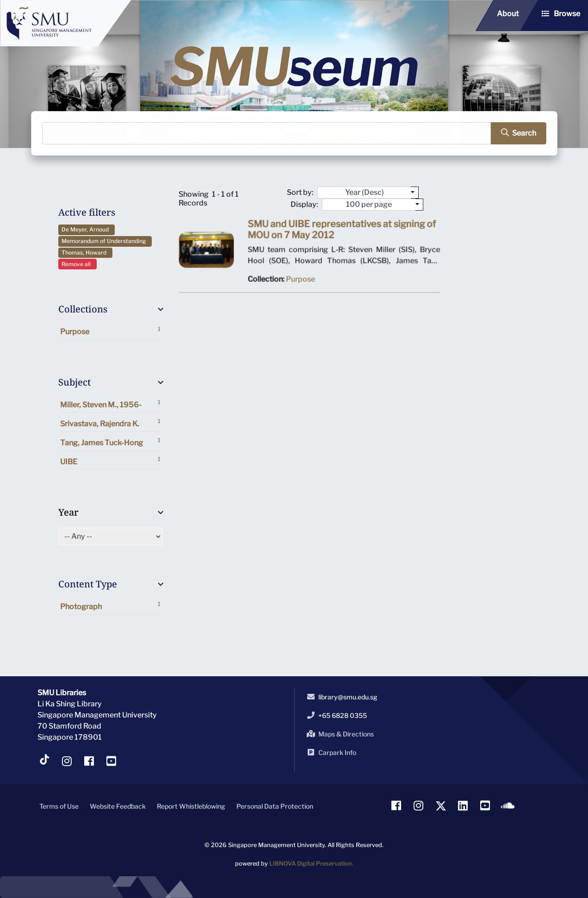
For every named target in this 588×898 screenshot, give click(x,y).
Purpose (110, 331)
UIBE (110, 461)
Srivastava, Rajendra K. (110, 423)
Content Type (88, 584)
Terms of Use (59, 806)
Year (68, 512)
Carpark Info (330, 752)
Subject (74, 382)
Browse (567, 14)
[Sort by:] (415, 193)
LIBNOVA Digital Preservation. (311, 864)
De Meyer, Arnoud (87, 229)
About (508, 14)
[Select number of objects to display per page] (419, 205)
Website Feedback (118, 806)
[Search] (267, 134)
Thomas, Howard (85, 253)
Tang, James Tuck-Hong (110, 442)
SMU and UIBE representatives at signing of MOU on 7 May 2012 (341, 232)
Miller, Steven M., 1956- (110, 404)
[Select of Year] (110, 536)
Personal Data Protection (275, 806)
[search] (514, 134)
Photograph (110, 606)
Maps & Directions (339, 734)
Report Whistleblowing (191, 806)
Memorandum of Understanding (105, 241)
